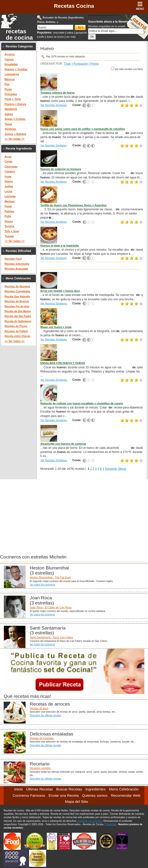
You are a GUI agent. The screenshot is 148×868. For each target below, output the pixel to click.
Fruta (8, 177)
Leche (9, 191)
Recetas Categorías (19, 46)
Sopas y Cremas (15, 119)
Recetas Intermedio (17, 264)
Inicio (18, 789)
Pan (7, 84)
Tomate (9, 236)
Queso (9, 221)
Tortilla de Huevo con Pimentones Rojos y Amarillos (73, 205)
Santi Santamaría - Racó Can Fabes (51, 637)
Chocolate (11, 167)
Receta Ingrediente (19, 149)
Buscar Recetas (69, 789)
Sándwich (11, 109)
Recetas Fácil (13, 259)
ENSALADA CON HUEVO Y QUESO (63, 363)
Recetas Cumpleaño (17, 291)
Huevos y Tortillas (16, 69)
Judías (9, 186)
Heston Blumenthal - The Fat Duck (50, 577)
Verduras (10, 129)
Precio (95, 64)
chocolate (59, 33)
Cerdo (9, 161)
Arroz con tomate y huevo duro (60, 291)
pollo (41, 37)
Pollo (8, 216)
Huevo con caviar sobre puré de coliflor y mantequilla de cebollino (83, 129)
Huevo (9, 181)
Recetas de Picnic (16, 326)
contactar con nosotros (90, 821)
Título (67, 64)
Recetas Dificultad (18, 251)
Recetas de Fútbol (16, 331)
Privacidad (110, 824)
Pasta (8, 89)
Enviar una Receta (64, 795)
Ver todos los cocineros (42, 585)
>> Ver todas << (15, 139)
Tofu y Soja (12, 231)
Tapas (8, 124)
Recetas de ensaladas (42, 738)
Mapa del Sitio (76, 802)
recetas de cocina (19, 35)
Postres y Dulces (15, 104)
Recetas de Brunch (17, 301)
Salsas (9, 114)
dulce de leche (55, 37)
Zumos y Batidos (15, 134)
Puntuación (81, 64)
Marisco (10, 79)
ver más (71, 37)
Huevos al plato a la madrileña (59, 246)
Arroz (8, 157)
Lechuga (10, 196)
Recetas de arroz (39, 708)
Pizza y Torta (13, 99)
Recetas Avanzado (16, 269)
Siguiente (111, 469)
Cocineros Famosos (29, 795)
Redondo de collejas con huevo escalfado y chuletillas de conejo (82, 403)
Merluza (10, 201)
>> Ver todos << (15, 241)
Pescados (11, 94)
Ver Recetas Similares (53, 105)
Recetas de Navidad (17, 286)
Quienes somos (95, 795)
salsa (70, 33)
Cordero (10, 171)
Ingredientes (95, 789)
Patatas (9, 211)
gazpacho (81, 33)
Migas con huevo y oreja (56, 327)
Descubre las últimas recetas (45, 715)
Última (122, 469)
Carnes (9, 59)
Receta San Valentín (17, 296)
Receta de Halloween (18, 321)
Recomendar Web (126, 795)
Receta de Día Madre (18, 311)
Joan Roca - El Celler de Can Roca (51, 607)
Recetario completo (40, 768)
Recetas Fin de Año (17, 306)
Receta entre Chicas (17, 336)
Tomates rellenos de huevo (57, 93)
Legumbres (12, 74)
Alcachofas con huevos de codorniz (63, 444)
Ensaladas (11, 64)
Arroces (10, 54)
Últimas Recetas (39, 789)
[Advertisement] (74, 513)
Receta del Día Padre (18, 316)
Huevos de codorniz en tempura (61, 169)
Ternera (10, 226)
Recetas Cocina (74, 6)
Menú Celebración (18, 278)
